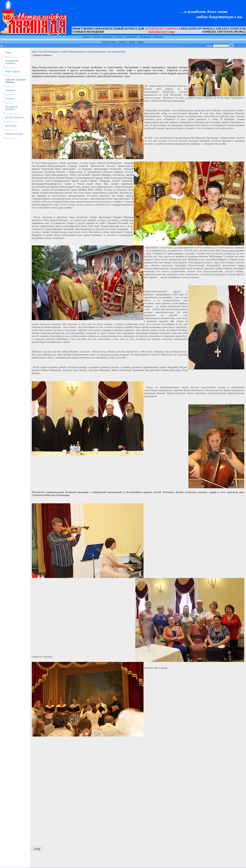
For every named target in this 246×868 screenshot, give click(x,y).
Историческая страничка (12, 62)
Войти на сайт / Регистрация (194, 46)
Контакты (159, 37)
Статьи (119, 37)
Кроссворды (11, 126)
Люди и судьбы (12, 72)
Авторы (122, 42)
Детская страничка (14, 117)
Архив (132, 42)
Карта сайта (240, 46)
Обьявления (146, 37)
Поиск (8, 53)
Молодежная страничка (11, 108)
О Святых (10, 99)
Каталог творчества (103, 37)
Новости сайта (109, 42)
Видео (141, 42)
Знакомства (131, 37)
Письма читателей (14, 134)
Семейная (10, 90)
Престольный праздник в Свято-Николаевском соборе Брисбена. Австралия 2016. (44, 46)
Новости (87, 37)
